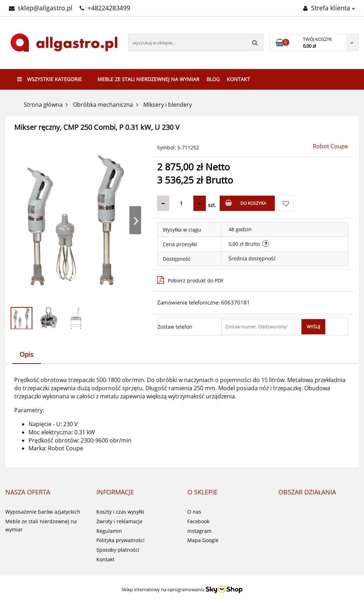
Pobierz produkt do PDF (190, 280)
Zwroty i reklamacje (119, 521)
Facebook (198, 521)
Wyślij (313, 327)
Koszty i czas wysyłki (120, 512)
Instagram (199, 531)
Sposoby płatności (118, 550)
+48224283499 (105, 8)
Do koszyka (246, 203)
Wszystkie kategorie (49, 79)
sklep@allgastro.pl (41, 8)
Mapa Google (203, 540)
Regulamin (109, 531)
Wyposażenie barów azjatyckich (43, 512)
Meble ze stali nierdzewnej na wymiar (148, 79)
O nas (194, 512)
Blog (213, 79)
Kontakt (238, 79)
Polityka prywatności (121, 540)
